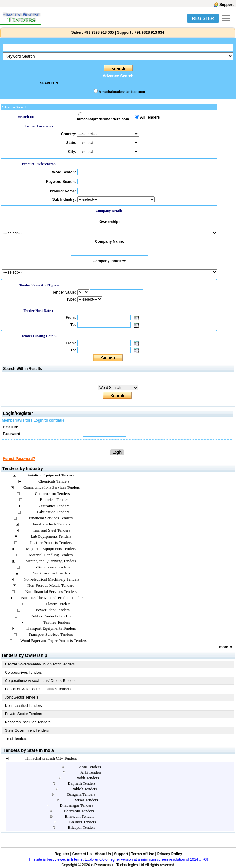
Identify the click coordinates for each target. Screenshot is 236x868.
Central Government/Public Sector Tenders (40, 664)
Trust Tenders (16, 739)
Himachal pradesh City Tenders (51, 758)
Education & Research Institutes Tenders (38, 689)
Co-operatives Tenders (23, 673)
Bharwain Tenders (80, 816)
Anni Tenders (90, 767)
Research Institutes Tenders (28, 722)
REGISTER (203, 18)
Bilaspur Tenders (82, 827)
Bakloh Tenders (84, 789)
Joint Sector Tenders (22, 697)
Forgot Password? (19, 459)
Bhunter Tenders (82, 822)
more (224, 647)
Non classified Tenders (23, 706)
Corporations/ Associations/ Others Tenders (40, 681)
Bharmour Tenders (79, 811)
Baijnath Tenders (82, 783)
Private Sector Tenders (23, 714)
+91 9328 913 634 (149, 32)
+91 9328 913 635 (98, 32)
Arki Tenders (91, 772)
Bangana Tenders (81, 794)
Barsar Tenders (86, 800)
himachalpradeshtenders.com (122, 92)
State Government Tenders (27, 730)
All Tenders (150, 117)
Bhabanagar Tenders (76, 805)
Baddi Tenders (87, 778)
